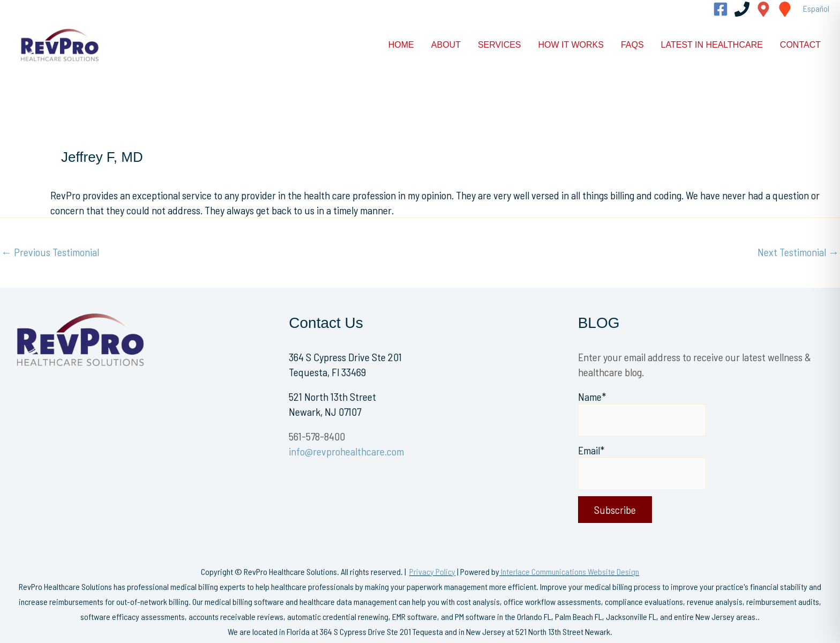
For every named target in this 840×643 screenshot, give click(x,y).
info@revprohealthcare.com (346, 451)
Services (500, 45)
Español (816, 8)
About (446, 45)
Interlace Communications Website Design (570, 571)
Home (401, 45)
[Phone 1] (742, 9)
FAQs (632, 45)
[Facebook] (721, 9)
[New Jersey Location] (785, 9)
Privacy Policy (432, 571)
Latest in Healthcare (712, 45)
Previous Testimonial (50, 252)
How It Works (571, 45)
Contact (800, 45)
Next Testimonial (798, 252)
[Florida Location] (763, 9)
